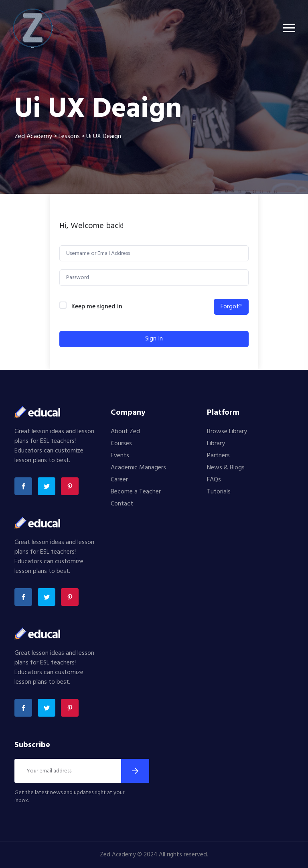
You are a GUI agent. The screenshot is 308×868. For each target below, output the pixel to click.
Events (120, 456)
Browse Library (227, 432)
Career (119, 480)
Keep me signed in (97, 307)
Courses (121, 444)
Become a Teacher (136, 492)
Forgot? (231, 307)
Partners (218, 456)
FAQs (214, 480)
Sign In (154, 339)
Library (216, 444)
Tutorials (219, 492)
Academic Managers (138, 468)
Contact (122, 504)
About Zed (125, 432)
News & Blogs (226, 468)
